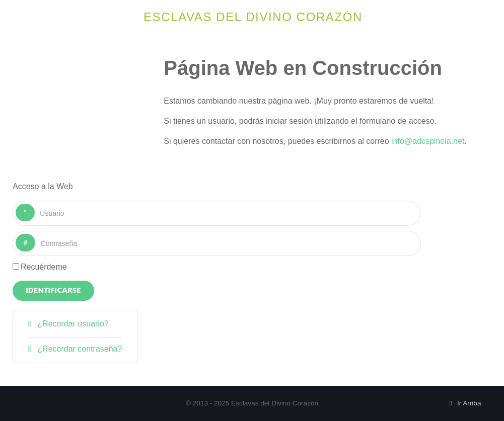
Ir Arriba (464, 403)
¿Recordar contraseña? (79, 349)
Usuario (35, 204)
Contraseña (35, 234)
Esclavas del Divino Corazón (253, 17)
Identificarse (53, 291)
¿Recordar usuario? (72, 324)
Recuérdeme (44, 267)
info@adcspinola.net (428, 141)
